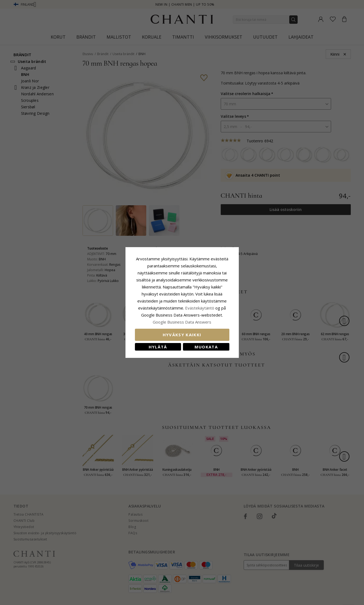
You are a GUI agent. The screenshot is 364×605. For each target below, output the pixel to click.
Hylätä (158, 347)
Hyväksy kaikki (182, 335)
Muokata (206, 347)
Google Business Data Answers (182, 322)
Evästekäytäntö (200, 308)
